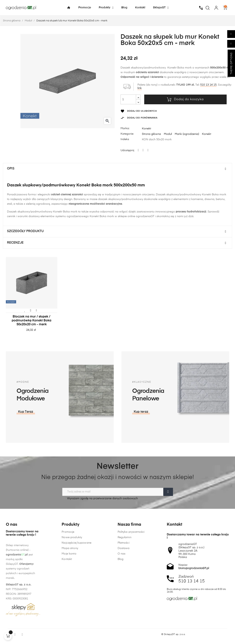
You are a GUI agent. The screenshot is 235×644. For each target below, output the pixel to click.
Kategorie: (127, 134)
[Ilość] (128, 99)
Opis (11, 169)
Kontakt (67, 612)
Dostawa (124, 625)
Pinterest (148, 150)
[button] (188, 412)
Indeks (125, 139)
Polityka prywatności (131, 609)
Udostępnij (138, 150)
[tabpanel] (32, 298)
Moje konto (69, 607)
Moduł (168, 134)
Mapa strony (70, 601)
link (140, 88)
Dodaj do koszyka (185, 99)
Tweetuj (143, 150)
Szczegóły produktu (25, 231)
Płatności (124, 620)
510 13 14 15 (208, 85)
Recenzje (15, 243)
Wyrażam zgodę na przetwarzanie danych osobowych (100, 498)
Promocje (68, 585)
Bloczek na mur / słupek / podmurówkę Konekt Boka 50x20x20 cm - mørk (31, 321)
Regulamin (124, 614)
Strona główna (151, 134)
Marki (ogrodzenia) (187, 134)
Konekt (146, 129)
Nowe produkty (72, 590)
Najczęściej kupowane (76, 596)
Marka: (125, 128)
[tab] (117, 169)
